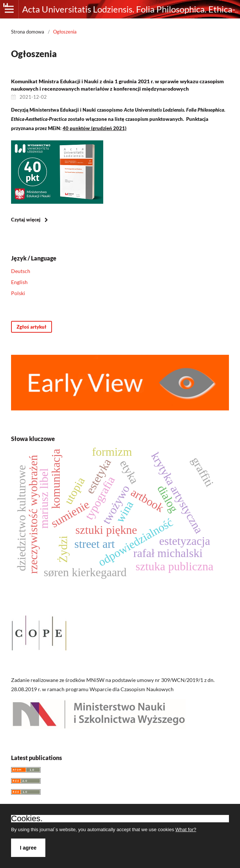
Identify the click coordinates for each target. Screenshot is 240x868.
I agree (28, 848)
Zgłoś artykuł (32, 327)
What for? (186, 829)
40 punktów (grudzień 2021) (95, 128)
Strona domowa (28, 32)
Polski (18, 293)
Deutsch (21, 271)
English (19, 282)
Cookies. (27, 819)
